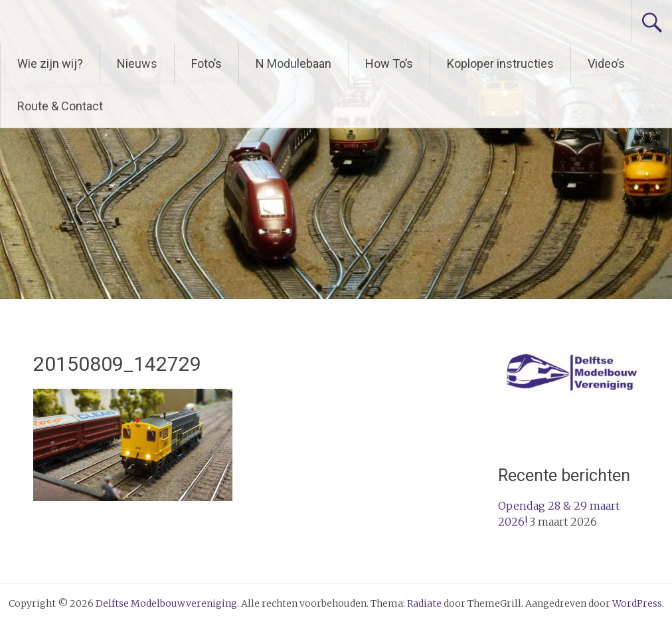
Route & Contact (60, 106)
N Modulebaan (294, 63)
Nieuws (137, 63)
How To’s (389, 63)
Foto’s (207, 63)
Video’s (606, 63)
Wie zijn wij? (50, 63)
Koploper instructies (500, 63)
